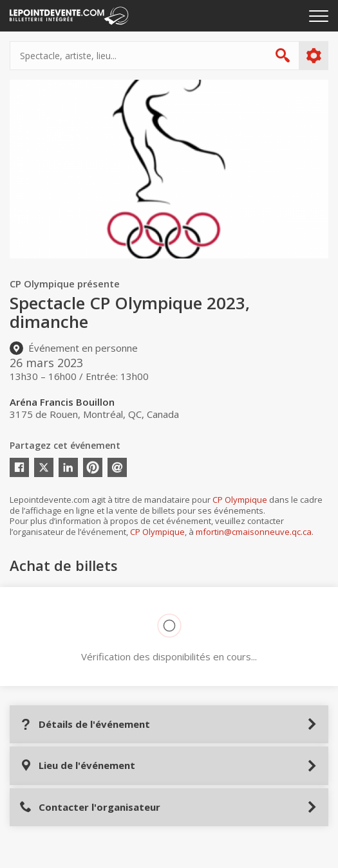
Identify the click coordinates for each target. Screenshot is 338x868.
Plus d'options (313, 56)
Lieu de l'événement (77, 765)
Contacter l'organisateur (90, 807)
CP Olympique (240, 500)
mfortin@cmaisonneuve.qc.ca (254, 532)
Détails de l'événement (85, 724)
